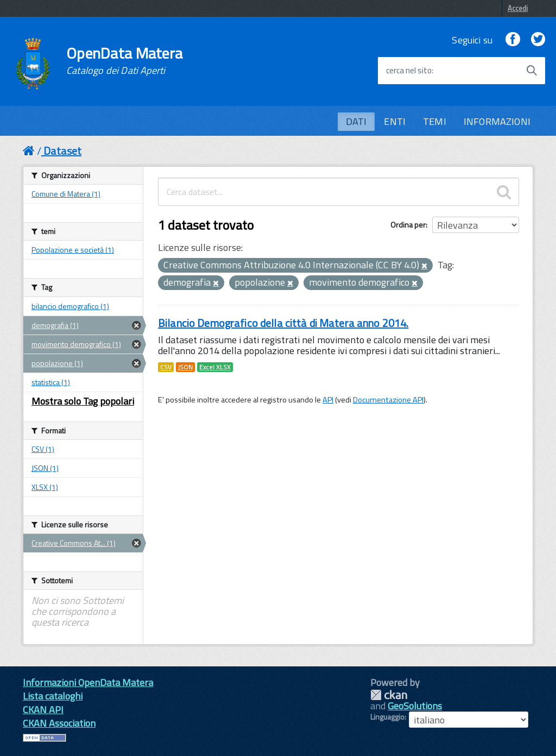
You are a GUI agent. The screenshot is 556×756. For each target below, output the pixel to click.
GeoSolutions (415, 706)
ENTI (395, 121)
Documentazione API (388, 400)
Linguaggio (387, 717)
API (328, 400)
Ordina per (408, 225)
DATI (356, 121)
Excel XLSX (215, 367)
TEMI (435, 121)
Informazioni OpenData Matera (88, 682)
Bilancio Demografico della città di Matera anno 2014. (283, 323)
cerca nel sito (409, 71)
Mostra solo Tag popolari (83, 401)
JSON (185, 367)
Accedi (518, 8)
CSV (166, 367)
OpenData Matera (124, 61)
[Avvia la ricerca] (532, 71)
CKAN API (43, 710)
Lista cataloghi (53, 696)
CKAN (389, 695)
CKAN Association (59, 723)
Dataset (62, 151)
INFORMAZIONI (497, 121)
